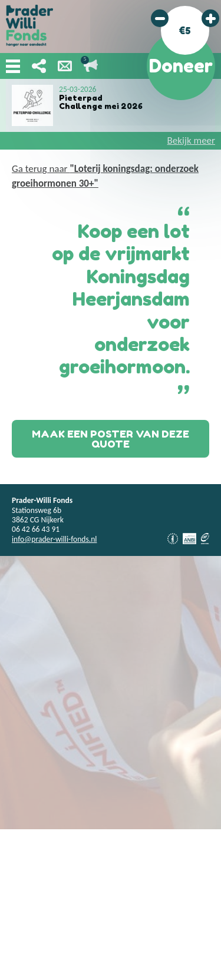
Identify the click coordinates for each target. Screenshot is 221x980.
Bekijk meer (191, 140)
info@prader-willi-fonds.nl (54, 539)
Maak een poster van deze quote (111, 439)
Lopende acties (91, 66)
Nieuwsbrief (65, 66)
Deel (39, 66)
